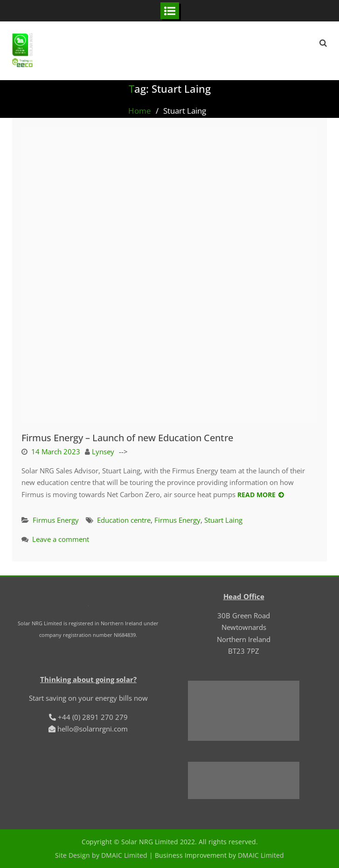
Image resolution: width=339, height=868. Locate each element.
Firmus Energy (56, 520)
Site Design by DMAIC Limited (101, 855)
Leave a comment (61, 539)
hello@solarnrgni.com (93, 729)
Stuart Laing (223, 520)
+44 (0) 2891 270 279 (93, 717)
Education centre (124, 520)
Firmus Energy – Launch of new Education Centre (127, 438)
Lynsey (103, 451)
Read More (256, 495)
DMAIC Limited (261, 855)
